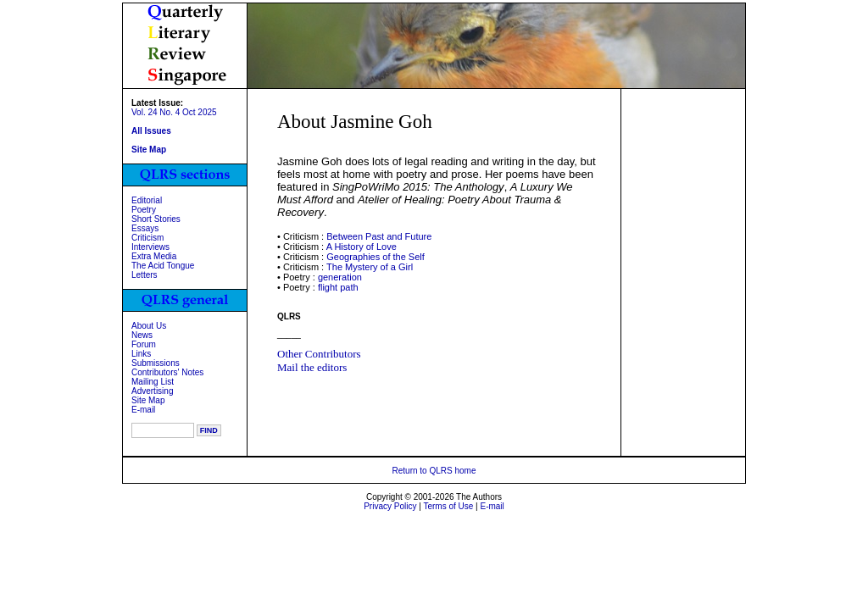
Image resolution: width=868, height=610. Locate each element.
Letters (145, 275)
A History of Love (362, 247)
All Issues (151, 131)
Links (141, 354)
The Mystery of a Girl (370, 267)
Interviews (150, 247)
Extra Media (154, 256)
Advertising (152, 391)
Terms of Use (448, 506)
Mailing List (153, 382)
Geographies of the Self (376, 257)
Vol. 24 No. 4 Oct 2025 (174, 112)
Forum (144, 344)
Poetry (144, 210)
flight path (338, 287)
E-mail (143, 410)
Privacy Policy (390, 506)
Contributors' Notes (167, 372)
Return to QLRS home (434, 471)
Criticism (147, 238)
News (142, 335)
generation (340, 277)
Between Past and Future (379, 236)
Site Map (148, 400)
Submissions (156, 363)
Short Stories (156, 219)
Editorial (147, 200)
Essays (145, 228)
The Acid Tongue (163, 266)
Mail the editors (312, 367)
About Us (149, 326)
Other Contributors (319, 354)
